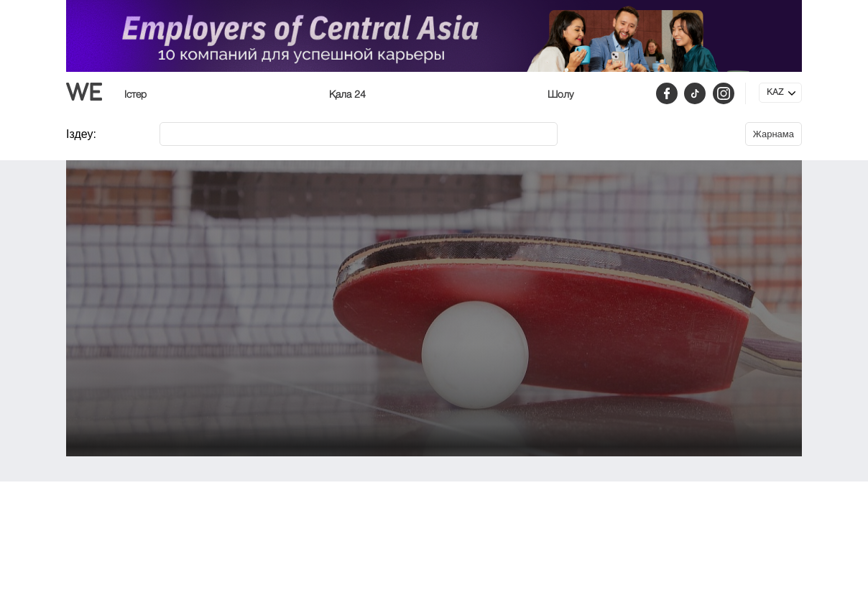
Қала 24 (347, 95)
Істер (135, 95)
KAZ (775, 93)
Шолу (560, 95)
